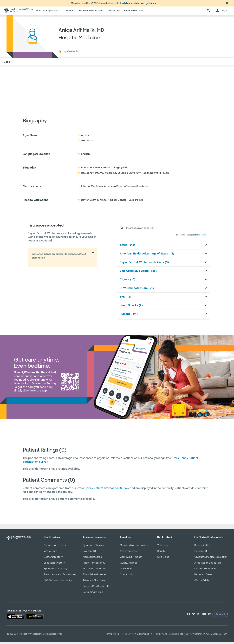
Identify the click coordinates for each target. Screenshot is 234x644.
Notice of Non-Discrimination (137, 636)
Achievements (128, 553)
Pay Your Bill (89, 553)
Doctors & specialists (48, 13)
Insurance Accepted (95, 571)
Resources (114, 13)
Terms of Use (112, 636)
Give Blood (163, 559)
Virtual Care (50, 553)
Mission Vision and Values (134, 547)
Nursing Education (205, 571)
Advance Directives (94, 582)
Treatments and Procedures (60, 576)
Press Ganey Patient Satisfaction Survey (103, 490)
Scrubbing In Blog (93, 594)
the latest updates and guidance (138, 4)
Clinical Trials (202, 582)
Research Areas (203, 576)
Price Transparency (94, 565)
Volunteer (163, 547)
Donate (161, 553)
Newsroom (126, 571)
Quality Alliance (129, 565)
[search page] (208, 13)
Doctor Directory (53, 559)
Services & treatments (91, 13)
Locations (69, 13)
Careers (199, 553)
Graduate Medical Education (211, 559)
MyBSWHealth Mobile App (58, 582)
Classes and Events (55, 547)
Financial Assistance (94, 576)
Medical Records (92, 559)
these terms (202, 237)
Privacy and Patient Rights (169, 636)
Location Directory (54, 565)
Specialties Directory (55, 571)
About (24, 64)
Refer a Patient (203, 547)
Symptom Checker (94, 547)
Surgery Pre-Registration (97, 588)
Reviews (55, 64)
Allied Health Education (208, 565)
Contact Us (126, 576)
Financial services (134, 13)
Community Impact (131, 559)
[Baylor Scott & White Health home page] (19, 13)
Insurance (39, 64)
